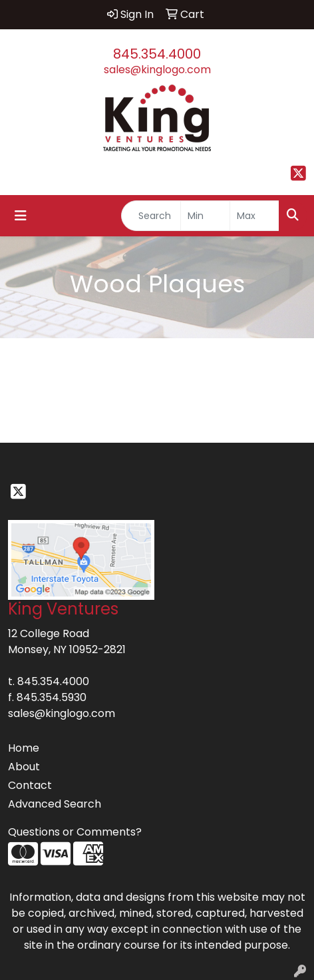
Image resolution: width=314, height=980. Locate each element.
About (24, 767)
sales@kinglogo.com (157, 70)
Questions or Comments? (75, 832)
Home (24, 748)
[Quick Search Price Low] (205, 216)
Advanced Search (55, 804)
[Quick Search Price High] (254, 216)
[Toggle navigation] (21, 216)
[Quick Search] (151, 216)
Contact (30, 785)
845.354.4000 (157, 54)
